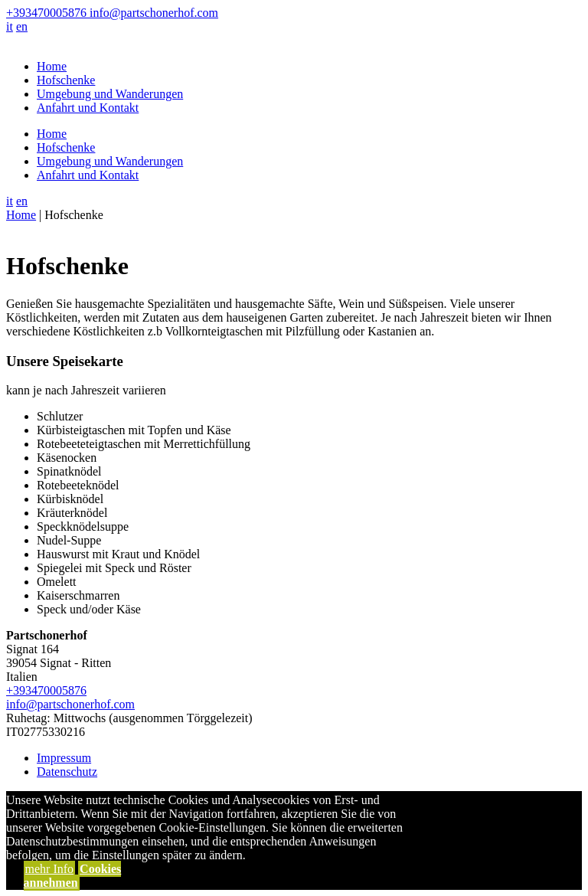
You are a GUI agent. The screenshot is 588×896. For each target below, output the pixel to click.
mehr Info (50, 869)
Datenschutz (67, 772)
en (22, 26)
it (10, 26)
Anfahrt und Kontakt (88, 108)
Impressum (64, 758)
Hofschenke (66, 80)
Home (52, 66)
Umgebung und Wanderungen (110, 94)
